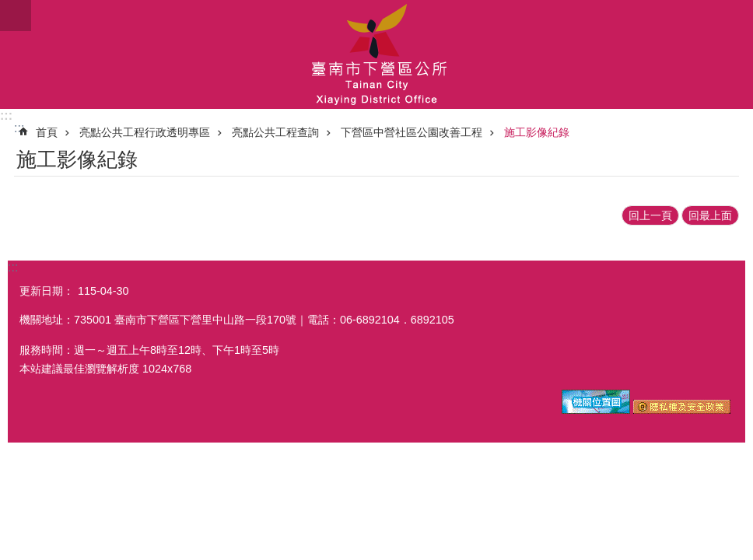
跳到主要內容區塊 (8, 8)
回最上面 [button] (710, 215)
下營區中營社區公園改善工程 (412, 132)
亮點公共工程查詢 (275, 132)
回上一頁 (650, 215)
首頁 (47, 132)
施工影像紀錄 (537, 132)
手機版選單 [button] (16, 16)
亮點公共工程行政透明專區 (145, 132)
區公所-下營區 (376, 54)
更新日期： (47, 291)
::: (6, 115)
